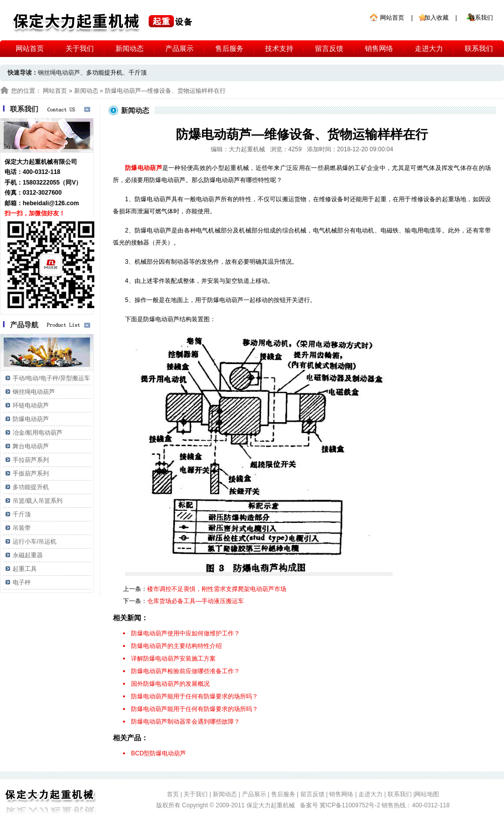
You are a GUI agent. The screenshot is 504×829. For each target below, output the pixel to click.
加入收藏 (436, 18)
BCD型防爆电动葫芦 (159, 753)
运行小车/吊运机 (35, 542)
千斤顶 (138, 73)
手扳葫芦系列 (31, 473)
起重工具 (25, 569)
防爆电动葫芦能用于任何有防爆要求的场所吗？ (195, 696)
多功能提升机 (104, 73)
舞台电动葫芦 (31, 446)
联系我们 (481, 18)
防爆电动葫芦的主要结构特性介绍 (176, 646)
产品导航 (24, 325)
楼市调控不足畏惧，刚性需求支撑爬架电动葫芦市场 (217, 589)
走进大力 (429, 48)
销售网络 (379, 48)
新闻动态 (130, 48)
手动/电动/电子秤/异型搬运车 (51, 378)
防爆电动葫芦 (31, 419)
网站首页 (392, 18)
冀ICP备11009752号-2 (351, 805)
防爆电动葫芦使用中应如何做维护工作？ (185, 633)
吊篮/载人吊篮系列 (38, 501)
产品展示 (179, 48)
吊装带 (22, 528)
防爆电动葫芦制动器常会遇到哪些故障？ (185, 722)
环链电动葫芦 (31, 405)
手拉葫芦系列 (31, 460)
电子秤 (22, 582)
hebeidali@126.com (51, 203)
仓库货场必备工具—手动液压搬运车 (196, 601)
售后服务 (229, 48)
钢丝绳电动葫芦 (34, 392)
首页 (173, 794)
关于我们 (80, 48)
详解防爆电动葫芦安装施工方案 (173, 659)
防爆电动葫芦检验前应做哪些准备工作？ (185, 671)
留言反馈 (329, 48)
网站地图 (427, 794)
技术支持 (279, 48)
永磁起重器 (28, 555)
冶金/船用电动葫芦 (38, 433)
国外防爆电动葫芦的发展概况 (170, 684)
